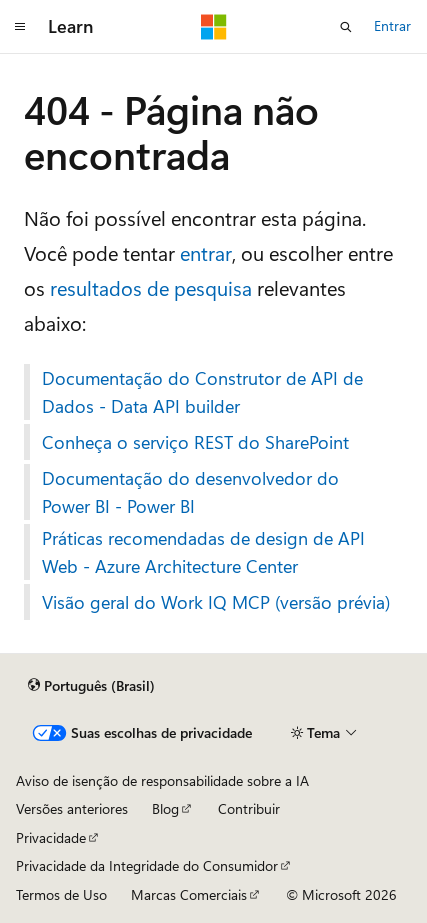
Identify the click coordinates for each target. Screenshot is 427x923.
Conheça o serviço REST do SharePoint (195, 442)
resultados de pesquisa (151, 287)
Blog (165, 808)
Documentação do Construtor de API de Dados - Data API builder (202, 392)
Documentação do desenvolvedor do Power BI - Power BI (190, 492)
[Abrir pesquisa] (346, 27)
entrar (206, 252)
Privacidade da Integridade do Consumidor (147, 865)
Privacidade (51, 837)
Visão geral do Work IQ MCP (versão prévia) (216, 602)
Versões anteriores (72, 808)
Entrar (392, 25)
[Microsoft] (214, 27)
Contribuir (249, 808)
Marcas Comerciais (189, 894)
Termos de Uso (61, 894)
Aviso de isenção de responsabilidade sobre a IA (162, 780)
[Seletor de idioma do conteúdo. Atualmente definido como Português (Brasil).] (91, 686)
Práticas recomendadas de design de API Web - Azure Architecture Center (203, 552)
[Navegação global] (20, 27)
